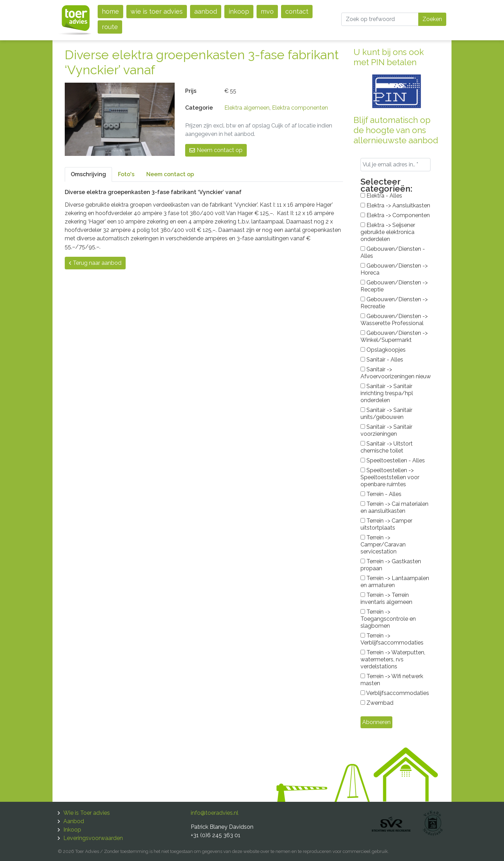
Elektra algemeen (247, 108)
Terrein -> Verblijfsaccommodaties (392, 639)
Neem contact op (216, 150)
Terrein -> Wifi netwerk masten (392, 680)
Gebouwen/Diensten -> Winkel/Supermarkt (394, 336)
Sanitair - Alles (382, 360)
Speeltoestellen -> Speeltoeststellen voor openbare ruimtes (390, 477)
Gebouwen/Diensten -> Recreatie (394, 303)
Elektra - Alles (381, 196)
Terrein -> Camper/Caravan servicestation (383, 545)
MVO (267, 11)
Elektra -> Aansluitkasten (395, 205)
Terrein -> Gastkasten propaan (391, 565)
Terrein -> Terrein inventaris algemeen (386, 598)
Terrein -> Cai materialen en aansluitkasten (394, 507)
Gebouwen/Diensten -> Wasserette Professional (394, 320)
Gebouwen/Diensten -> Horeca (394, 269)
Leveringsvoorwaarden (93, 838)
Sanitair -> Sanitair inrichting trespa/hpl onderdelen (387, 393)
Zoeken (432, 19)
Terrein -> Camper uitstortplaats (386, 524)
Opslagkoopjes (383, 350)
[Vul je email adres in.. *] (395, 165)
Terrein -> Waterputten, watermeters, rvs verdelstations (393, 659)
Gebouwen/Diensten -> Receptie (394, 286)
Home (110, 11)
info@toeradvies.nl (215, 813)
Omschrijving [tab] (88, 174)
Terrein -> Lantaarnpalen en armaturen (395, 582)
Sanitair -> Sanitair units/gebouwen (386, 414)
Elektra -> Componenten (395, 215)
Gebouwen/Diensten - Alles (393, 252)
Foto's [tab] (126, 174)
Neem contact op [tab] (170, 174)
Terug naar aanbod (95, 263)
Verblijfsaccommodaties (395, 693)
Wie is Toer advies (157, 11)
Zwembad (377, 703)
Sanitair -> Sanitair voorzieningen (386, 430)
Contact (297, 11)
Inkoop (239, 11)
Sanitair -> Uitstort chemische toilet (387, 447)
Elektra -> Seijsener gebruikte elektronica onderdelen (388, 232)
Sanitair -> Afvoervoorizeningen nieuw (396, 373)
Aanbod (206, 11)
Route (110, 27)
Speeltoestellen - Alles (393, 460)
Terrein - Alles (381, 494)
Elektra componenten (300, 108)
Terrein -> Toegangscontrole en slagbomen (388, 619)
